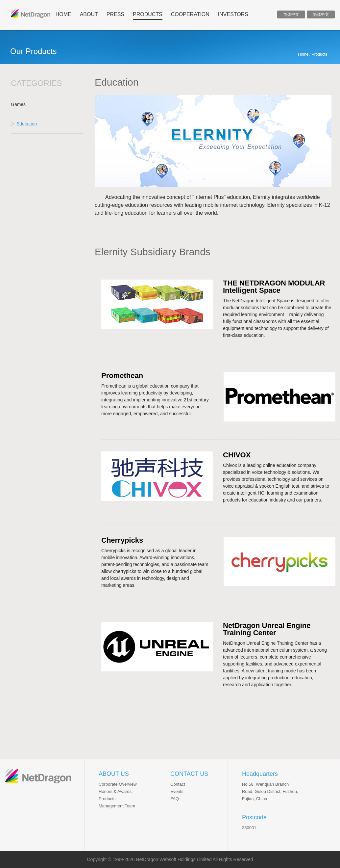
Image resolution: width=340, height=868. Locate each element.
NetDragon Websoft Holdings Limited (174, 859)
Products (107, 799)
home (63, 14)
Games (18, 104)
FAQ (175, 799)
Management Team (117, 806)
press (115, 14)
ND (31, 14)
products (148, 14)
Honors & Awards (115, 791)
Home (303, 54)
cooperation (190, 14)
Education (27, 124)
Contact (178, 784)
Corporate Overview (118, 784)
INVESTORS (233, 14)
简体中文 (291, 14)
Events (177, 791)
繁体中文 (321, 14)
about (89, 14)
